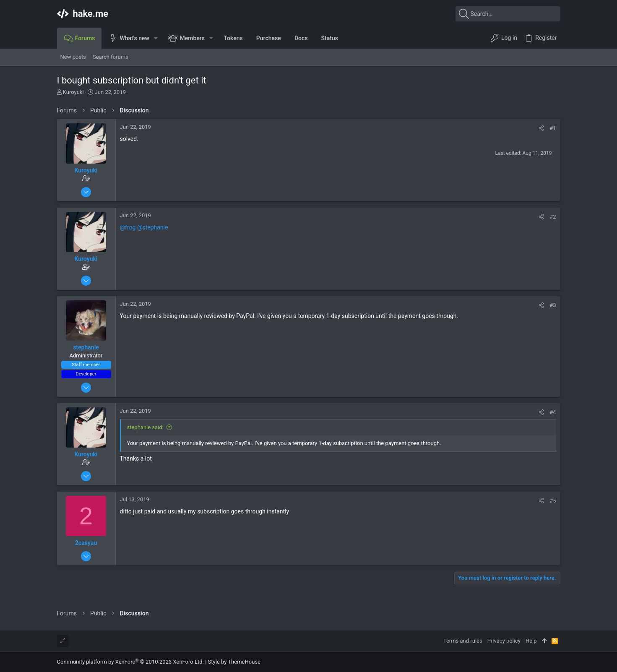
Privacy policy (504, 641)
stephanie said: (145, 427)
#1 (553, 128)
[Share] (541, 128)
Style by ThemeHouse (234, 662)
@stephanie (153, 227)
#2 (553, 217)
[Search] (508, 14)
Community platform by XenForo (130, 662)
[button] (156, 38)
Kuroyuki (73, 92)
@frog (128, 227)
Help (531, 641)
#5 (553, 501)
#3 (553, 305)
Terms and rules (463, 641)
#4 (553, 412)
